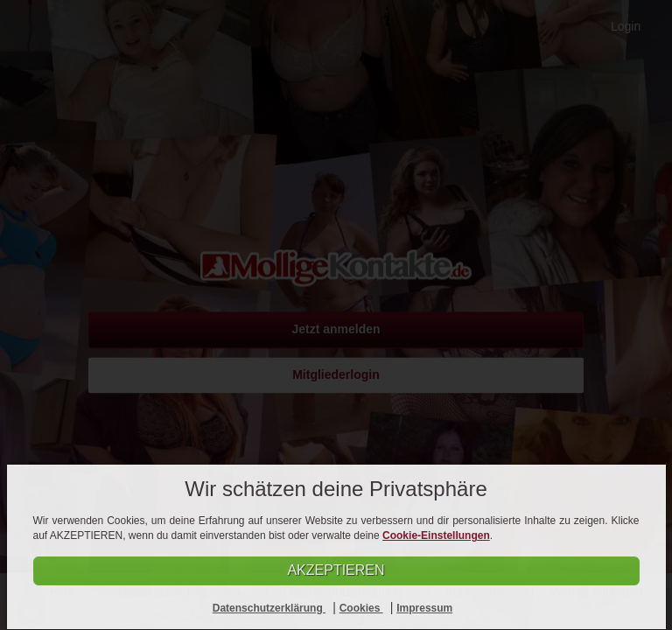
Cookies (361, 608)
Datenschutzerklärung (269, 608)
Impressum (424, 608)
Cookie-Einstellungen (436, 535)
